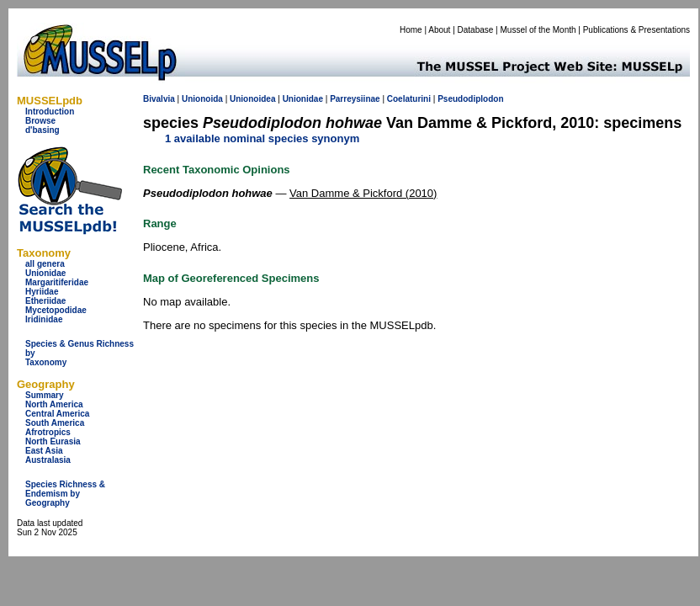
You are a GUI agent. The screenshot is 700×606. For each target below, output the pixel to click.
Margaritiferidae (57, 282)
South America (55, 423)
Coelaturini (409, 99)
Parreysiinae (355, 99)
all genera (45, 264)
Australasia (48, 460)
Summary (45, 395)
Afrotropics (48, 432)
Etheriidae (45, 301)
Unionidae (45, 273)
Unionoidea (252, 99)
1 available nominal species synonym (262, 138)
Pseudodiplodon (470, 99)
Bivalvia (159, 99)
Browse (40, 121)
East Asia (44, 451)
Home (411, 30)
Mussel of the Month (538, 30)
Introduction (50, 112)
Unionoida (202, 99)
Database (476, 30)
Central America (57, 414)
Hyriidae (42, 292)
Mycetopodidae (56, 310)
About (439, 30)
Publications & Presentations (636, 30)
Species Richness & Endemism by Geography (65, 494)
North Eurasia (53, 441)
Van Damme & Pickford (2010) (363, 193)
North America (54, 404)
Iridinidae (44, 319)
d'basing (42, 130)
